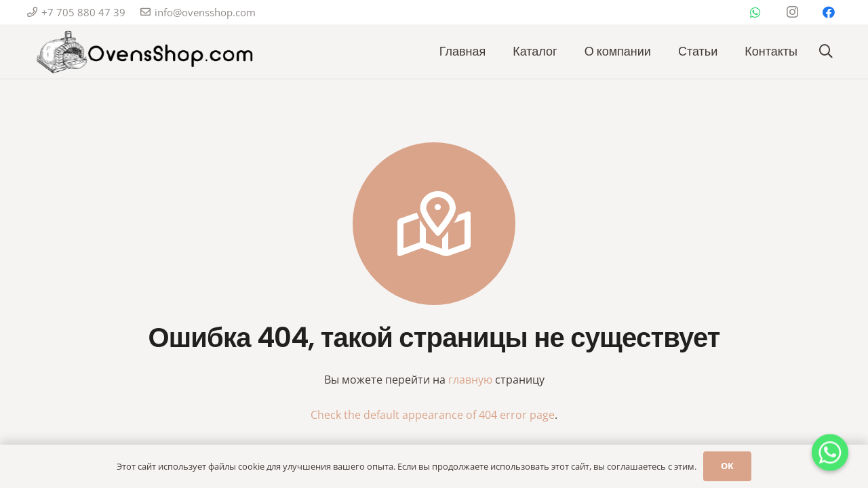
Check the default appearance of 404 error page (433, 415)
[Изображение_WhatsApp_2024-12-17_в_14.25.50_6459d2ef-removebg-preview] (143, 52)
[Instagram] (792, 12)
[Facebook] (829, 12)
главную (470, 380)
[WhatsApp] (755, 12)
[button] (826, 52)
